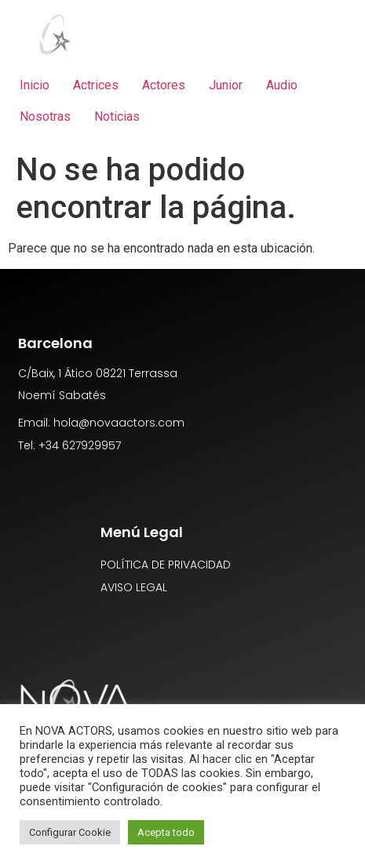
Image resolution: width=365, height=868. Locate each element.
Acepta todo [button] (166, 832)
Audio (282, 85)
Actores (164, 85)
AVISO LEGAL (134, 587)
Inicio (35, 85)
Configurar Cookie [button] (70, 832)
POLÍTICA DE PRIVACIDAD (166, 565)
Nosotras (45, 116)
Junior (226, 85)
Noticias (117, 116)
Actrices (96, 85)
